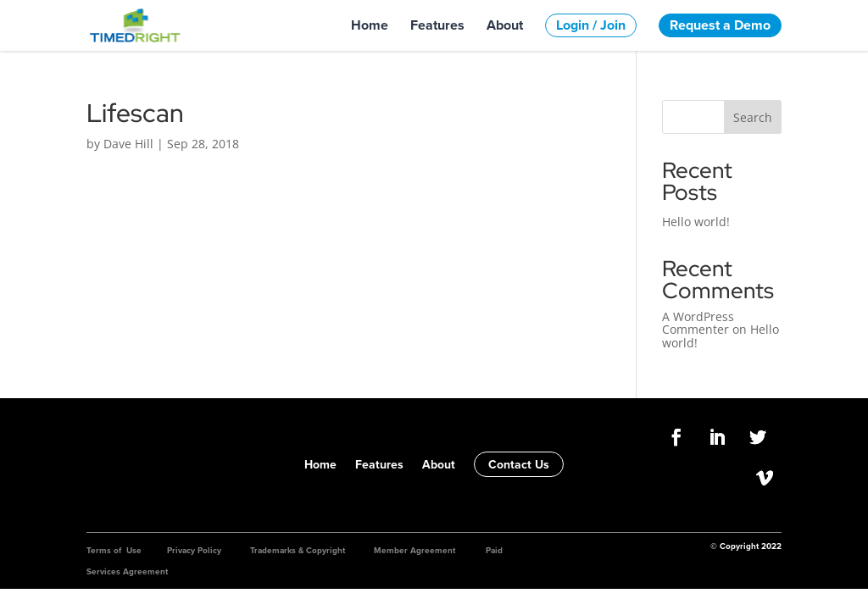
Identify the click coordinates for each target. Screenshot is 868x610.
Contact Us (519, 464)
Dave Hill (128, 144)
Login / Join (591, 25)
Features (437, 25)
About (505, 25)
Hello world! (696, 222)
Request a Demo (720, 25)
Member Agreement (415, 550)
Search (753, 117)
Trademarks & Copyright (298, 550)
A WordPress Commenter (698, 323)
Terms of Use (114, 550)
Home (370, 25)
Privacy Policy (194, 550)
